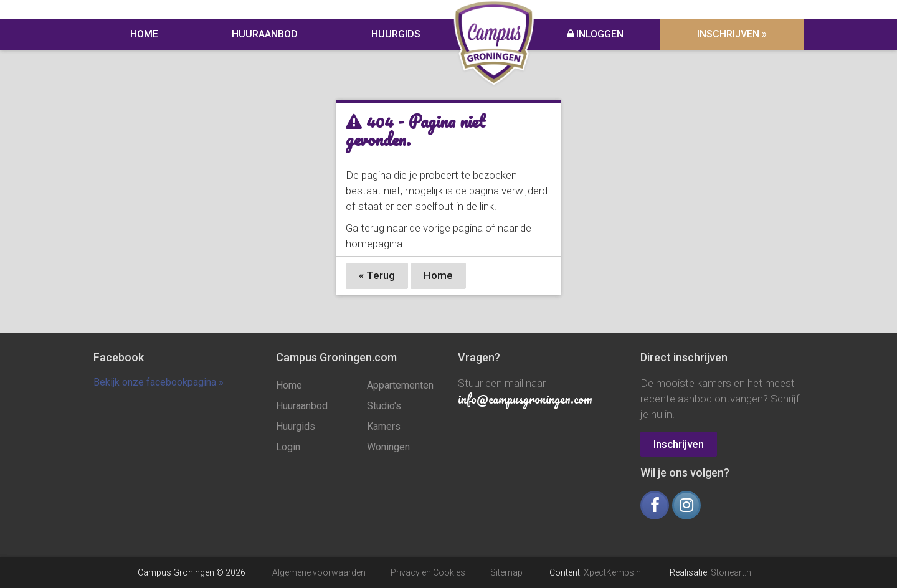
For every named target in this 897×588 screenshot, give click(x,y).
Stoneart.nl (732, 572)
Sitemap (506, 572)
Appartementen (400, 385)
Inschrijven (679, 444)
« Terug (377, 275)
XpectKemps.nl (613, 572)
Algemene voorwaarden (319, 572)
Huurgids (396, 34)
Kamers (384, 426)
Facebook (119, 357)
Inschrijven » (732, 34)
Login (288, 447)
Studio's (384, 406)
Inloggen (596, 34)
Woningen (388, 447)
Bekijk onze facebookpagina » (159, 382)
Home (144, 34)
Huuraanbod (265, 34)
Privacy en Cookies (428, 572)
